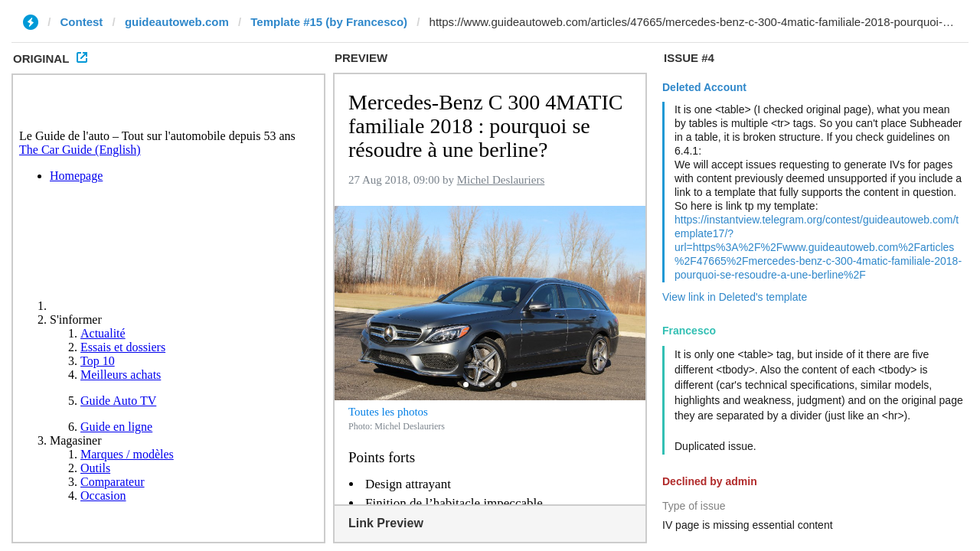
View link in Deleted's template (735, 297)
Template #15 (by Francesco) (329, 22)
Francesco (689, 331)
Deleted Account (704, 87)
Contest (82, 22)
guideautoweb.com (177, 22)
